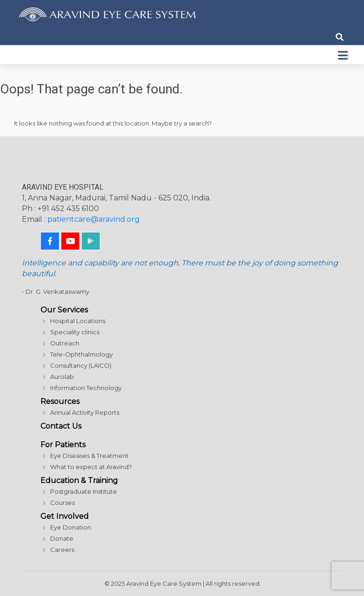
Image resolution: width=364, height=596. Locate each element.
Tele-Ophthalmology (81, 354)
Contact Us (61, 426)
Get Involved (65, 516)
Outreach (65, 343)
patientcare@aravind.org (94, 219)
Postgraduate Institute (84, 491)
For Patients (63, 445)
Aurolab (62, 377)
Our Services (64, 310)
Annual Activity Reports (85, 412)
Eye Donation (71, 527)
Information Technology (86, 388)
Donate (62, 538)
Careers (62, 550)
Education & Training (79, 480)
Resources (60, 401)
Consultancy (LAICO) (81, 365)
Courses (62, 503)
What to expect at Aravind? (91, 467)
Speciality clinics (75, 332)
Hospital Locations (78, 321)
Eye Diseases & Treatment (89, 456)
